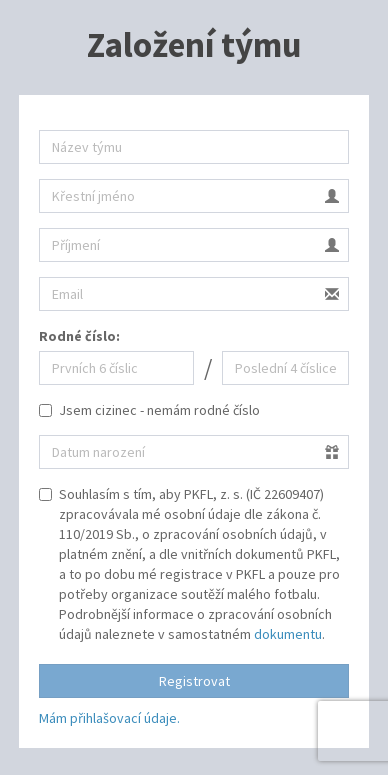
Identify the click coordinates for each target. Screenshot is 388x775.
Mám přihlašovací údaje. (109, 718)
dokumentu (288, 634)
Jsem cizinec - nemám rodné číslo (149, 410)
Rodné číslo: (79, 336)
